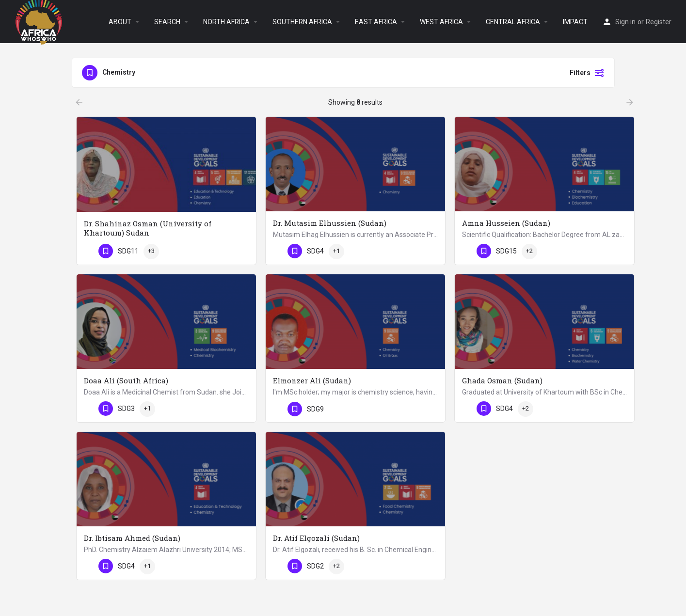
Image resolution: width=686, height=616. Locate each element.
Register (659, 22)
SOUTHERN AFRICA (302, 22)
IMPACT (575, 22)
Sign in (625, 22)
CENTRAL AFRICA (513, 22)
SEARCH (167, 22)
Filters (587, 73)
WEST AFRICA (441, 22)
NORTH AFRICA (226, 22)
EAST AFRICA (376, 22)
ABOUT (120, 22)
